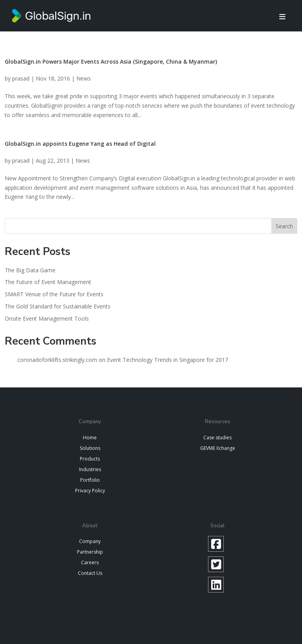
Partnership (90, 552)
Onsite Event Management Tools (47, 318)
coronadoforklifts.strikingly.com (57, 360)
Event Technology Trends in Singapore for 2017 (168, 360)
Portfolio (90, 480)
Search (284, 226)
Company (90, 541)
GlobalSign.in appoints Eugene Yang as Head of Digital (80, 144)
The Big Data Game (30, 270)
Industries (90, 469)
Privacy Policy (90, 491)
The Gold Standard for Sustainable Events (58, 306)
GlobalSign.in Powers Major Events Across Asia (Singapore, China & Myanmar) (111, 61)
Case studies (217, 438)
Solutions (90, 448)
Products (90, 459)
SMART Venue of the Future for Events (54, 294)
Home (90, 438)
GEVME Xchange (218, 448)
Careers (90, 562)
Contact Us (90, 573)
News (84, 78)
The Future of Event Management (48, 282)
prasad (21, 78)
